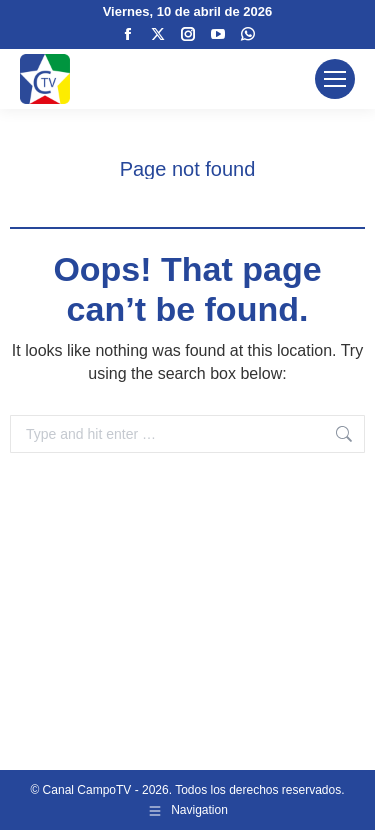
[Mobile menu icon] (335, 79)
